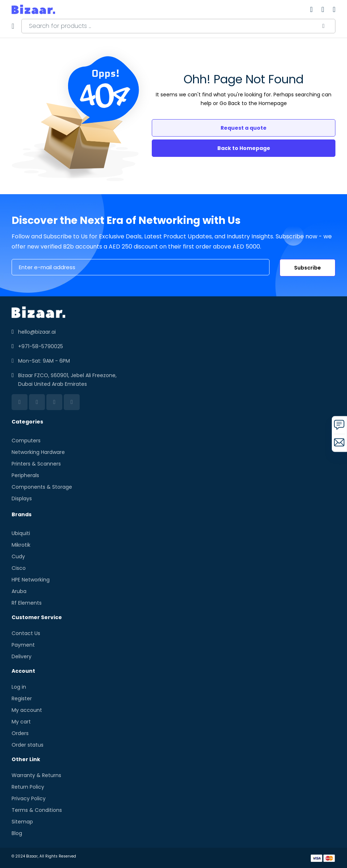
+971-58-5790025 (41, 346)
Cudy (18, 556)
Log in (19, 687)
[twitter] (54, 402)
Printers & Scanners (36, 464)
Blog (17, 833)
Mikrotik (21, 545)
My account (27, 710)
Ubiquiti (21, 533)
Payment (23, 645)
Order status (28, 745)
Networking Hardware (38, 452)
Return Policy (28, 787)
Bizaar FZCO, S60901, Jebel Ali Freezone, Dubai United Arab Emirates (67, 380)
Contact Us (26, 633)
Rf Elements (27, 603)
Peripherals (25, 475)
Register (22, 698)
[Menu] (13, 26)
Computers (26, 441)
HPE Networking (31, 580)
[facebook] (37, 402)
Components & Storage (42, 487)
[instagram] (72, 402)
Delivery (22, 656)
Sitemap (22, 822)
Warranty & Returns (36, 775)
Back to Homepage (244, 148)
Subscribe (308, 268)
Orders (20, 733)
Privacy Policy (29, 798)
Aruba (19, 591)
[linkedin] (20, 402)
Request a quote (244, 128)
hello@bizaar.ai (37, 332)
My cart (21, 722)
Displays (22, 498)
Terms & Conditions (37, 810)
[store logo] (33, 9)
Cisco (19, 568)
